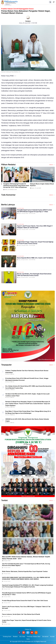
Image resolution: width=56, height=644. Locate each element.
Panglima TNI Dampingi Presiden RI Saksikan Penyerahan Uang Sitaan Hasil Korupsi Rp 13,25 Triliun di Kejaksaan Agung (41, 186)
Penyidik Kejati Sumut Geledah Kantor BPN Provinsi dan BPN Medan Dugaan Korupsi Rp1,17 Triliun (34, 211)
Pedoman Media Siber (34, 637)
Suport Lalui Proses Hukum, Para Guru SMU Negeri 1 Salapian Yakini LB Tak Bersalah (35, 227)
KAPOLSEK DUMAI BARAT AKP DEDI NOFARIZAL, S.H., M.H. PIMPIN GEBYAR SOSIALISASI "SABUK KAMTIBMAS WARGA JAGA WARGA (26, 578)
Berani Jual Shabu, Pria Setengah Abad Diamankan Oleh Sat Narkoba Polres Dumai (34, 275)
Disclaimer (45, 637)
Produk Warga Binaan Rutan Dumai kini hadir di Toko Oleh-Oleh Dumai (25, 601)
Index (52, 165)
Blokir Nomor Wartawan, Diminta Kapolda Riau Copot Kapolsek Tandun (25, 571)
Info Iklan (22, 637)
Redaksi (28, 21)
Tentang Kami (7, 637)
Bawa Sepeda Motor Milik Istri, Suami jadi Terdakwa (35, 258)
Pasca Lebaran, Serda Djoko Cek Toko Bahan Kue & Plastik (21, 614)
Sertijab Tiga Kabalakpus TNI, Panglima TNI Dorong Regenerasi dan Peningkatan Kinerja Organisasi (14, 186)
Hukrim (20, 208)
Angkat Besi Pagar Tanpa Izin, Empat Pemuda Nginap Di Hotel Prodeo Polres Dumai (35, 243)
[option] (15, 179)
